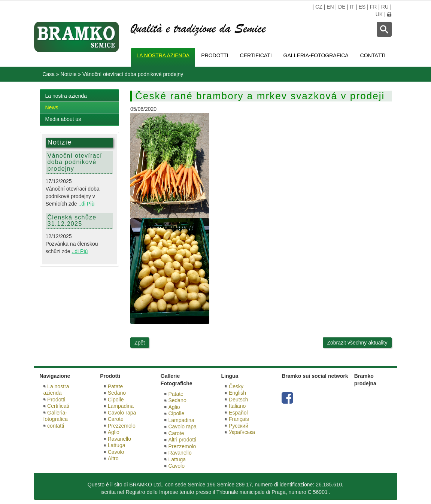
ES (362, 7)
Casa (48, 74)
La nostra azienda (163, 55)
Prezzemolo (122, 426)
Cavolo (116, 452)
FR (374, 7)
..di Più (86, 204)
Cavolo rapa (122, 413)
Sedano (117, 393)
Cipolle (116, 400)
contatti (373, 55)
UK (379, 14)
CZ (319, 7)
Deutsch (238, 400)
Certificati (256, 55)
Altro (113, 458)
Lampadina (121, 406)
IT (352, 7)
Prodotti (215, 55)
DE (342, 7)
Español (238, 413)
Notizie (69, 74)
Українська (242, 432)
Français (239, 419)
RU (385, 7)
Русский (239, 426)
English (237, 393)
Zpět (140, 343)
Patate (115, 386)
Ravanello (119, 439)
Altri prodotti (182, 440)
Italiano (237, 406)
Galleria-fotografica (316, 55)
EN (330, 7)
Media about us (63, 119)
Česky (236, 386)
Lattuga (117, 445)
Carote (116, 419)
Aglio (114, 432)
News (52, 107)
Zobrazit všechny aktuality (357, 343)
